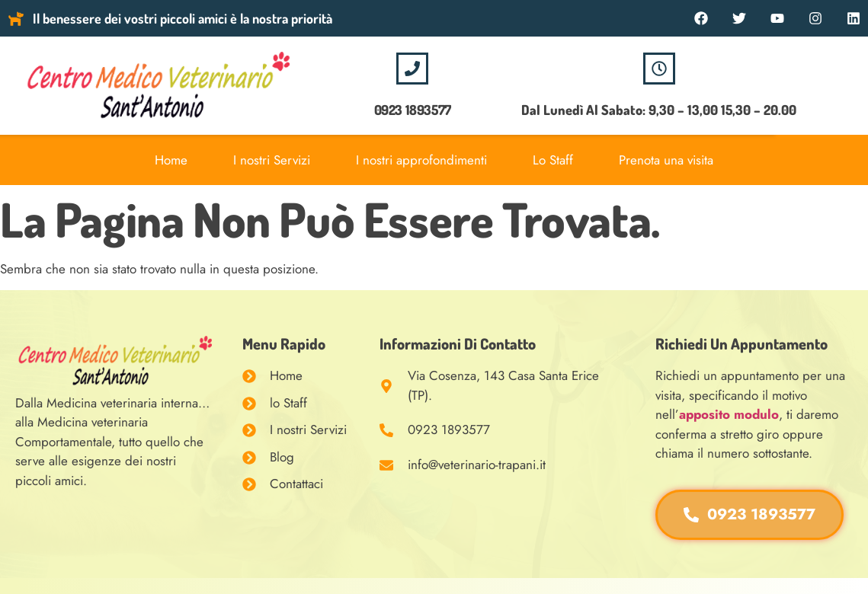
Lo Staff (553, 160)
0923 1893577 (413, 110)
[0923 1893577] (412, 69)
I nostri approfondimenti (421, 160)
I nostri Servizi (272, 160)
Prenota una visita (666, 160)
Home (171, 160)
